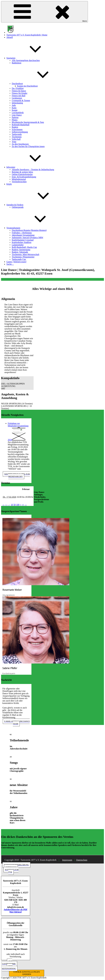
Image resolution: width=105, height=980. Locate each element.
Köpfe (9, 184)
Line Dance (17, 115)
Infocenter (31, 167)
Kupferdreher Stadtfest (22, 242)
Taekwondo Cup (19, 259)
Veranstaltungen (33, 228)
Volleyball (16, 139)
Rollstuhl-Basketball (21, 125)
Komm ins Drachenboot (27, 86)
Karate (15, 110)
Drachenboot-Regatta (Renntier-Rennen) (29, 230)
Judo (14, 105)
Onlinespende (18, 207)
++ (23, 505)
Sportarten (31, 58)
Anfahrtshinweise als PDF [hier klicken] (16, 911)
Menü (44, 12)
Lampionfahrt (18, 245)
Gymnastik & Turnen (21, 100)
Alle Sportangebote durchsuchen (26, 60)
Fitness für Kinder (20, 93)
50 (15, 505)
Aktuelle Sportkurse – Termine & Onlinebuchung (33, 170)
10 (12, 505)
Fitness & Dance (19, 91)
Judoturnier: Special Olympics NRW (27, 238)
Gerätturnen (17, 98)
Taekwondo (17, 134)
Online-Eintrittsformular (22, 174)
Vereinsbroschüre (19, 182)
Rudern (15, 127)
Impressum (67, 860)
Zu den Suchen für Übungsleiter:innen (28, 146)
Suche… (10, 264)
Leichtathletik (18, 113)
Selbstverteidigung (20, 132)
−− (6, 505)
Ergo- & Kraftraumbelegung (24, 177)
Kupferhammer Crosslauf (23, 240)
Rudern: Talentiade (20, 252)
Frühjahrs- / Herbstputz (22, 233)
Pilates (15, 120)
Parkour (15, 117)
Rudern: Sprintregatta (21, 250)
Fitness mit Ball (19, 96)
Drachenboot (37, 84)
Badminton (17, 63)
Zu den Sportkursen (20, 144)
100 (18, 505)
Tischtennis (17, 137)
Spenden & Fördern (35, 205)
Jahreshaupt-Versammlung (23, 235)
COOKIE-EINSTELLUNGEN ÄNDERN (27, 973)
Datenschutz (82, 860)
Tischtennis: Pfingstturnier (23, 257)
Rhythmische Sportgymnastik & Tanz (28, 122)
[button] (17, 384)
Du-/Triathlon (18, 88)
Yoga (14, 142)
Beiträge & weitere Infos (22, 172)
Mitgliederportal (19, 179)
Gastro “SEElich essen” (17, 262)
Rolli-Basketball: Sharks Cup (24, 247)
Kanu (14, 108)
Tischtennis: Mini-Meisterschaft (25, 254)
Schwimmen (17, 129)
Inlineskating (17, 103)
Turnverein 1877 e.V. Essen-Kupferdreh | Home (27, 35)
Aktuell (10, 37)
